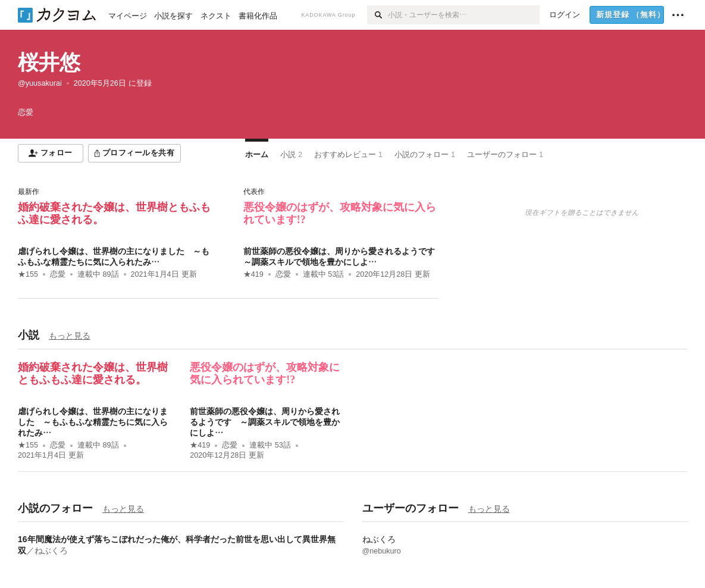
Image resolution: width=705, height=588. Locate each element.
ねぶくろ (51, 551)
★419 (253, 274)
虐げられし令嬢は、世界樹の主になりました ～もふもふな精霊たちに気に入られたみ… (93, 422)
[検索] (377, 15)
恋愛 (58, 274)
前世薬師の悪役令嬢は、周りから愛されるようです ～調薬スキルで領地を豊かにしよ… (265, 422)
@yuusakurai (40, 83)
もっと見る (70, 336)
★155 (28, 274)
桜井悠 (49, 62)
